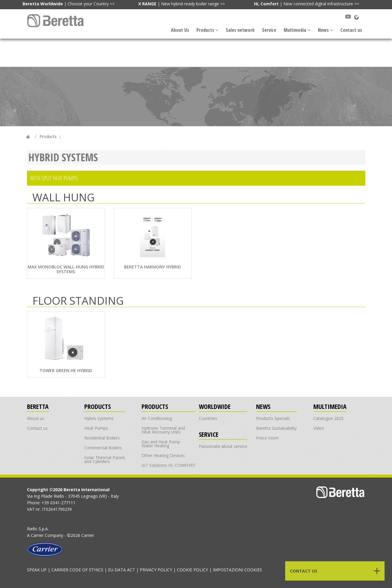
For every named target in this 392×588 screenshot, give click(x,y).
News (325, 30)
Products (207, 30)
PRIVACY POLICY (156, 570)
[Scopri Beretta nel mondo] (356, 17)
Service (269, 30)
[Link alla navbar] (56, 21)
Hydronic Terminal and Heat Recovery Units (163, 430)
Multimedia (297, 30)
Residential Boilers (102, 438)
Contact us (351, 30)
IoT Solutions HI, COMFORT (169, 465)
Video (319, 428)
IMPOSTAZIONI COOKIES (237, 570)
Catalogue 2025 (328, 418)
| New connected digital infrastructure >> (307, 4)
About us (36, 418)
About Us (180, 30)
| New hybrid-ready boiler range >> (182, 4)
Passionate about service (223, 446)
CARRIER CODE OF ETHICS (77, 570)
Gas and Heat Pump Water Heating (161, 444)
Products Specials (273, 418)
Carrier (37, 535)
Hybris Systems (99, 418)
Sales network (240, 30)
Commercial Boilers (103, 448)
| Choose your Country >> (69, 4)
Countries (208, 418)
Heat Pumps (96, 428)
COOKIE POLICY (192, 570)
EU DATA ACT (122, 570)
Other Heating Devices (163, 455)
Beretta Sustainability (276, 428)
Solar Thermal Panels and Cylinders (105, 459)
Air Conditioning (157, 418)
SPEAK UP (37, 570)
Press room (267, 438)
